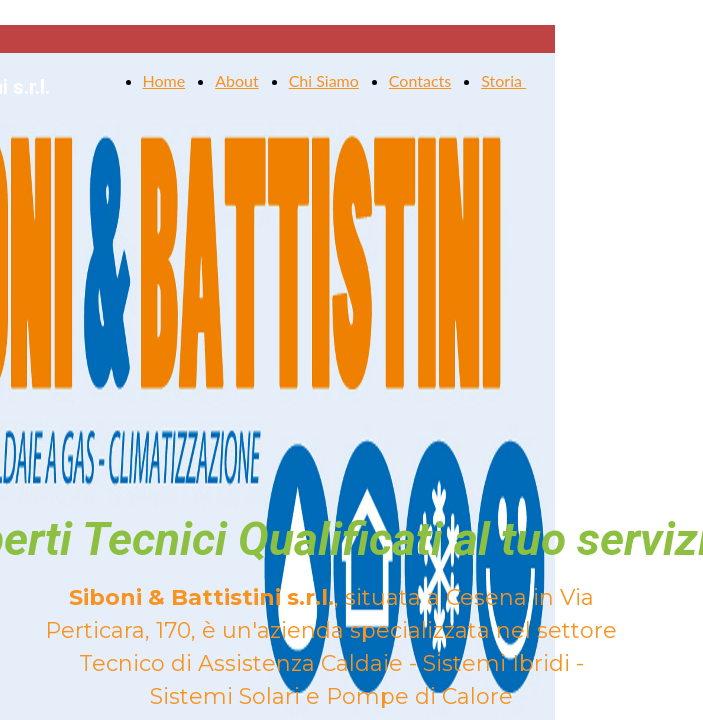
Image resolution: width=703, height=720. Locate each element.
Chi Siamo (324, 80)
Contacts (420, 80)
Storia (503, 80)
